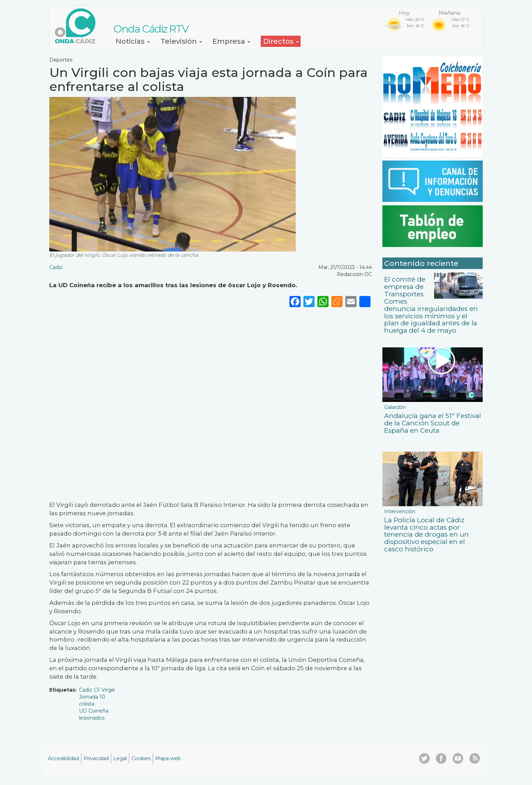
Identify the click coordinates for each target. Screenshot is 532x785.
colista (87, 704)
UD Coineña (94, 711)
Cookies (141, 758)
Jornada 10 (92, 697)
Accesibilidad (63, 758)
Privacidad (96, 758)
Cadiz (56, 267)
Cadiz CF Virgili (97, 690)
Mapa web (168, 758)
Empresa (231, 41)
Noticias (133, 41)
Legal (120, 758)
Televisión (181, 41)
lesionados (92, 718)
